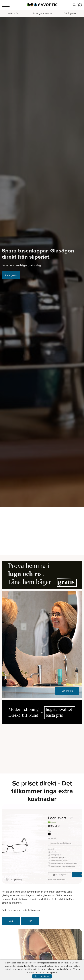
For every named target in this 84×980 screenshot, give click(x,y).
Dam (11, 921)
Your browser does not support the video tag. (42, 747)
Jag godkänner (42, 976)
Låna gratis (11, 275)
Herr (30, 921)
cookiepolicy (51, 972)
